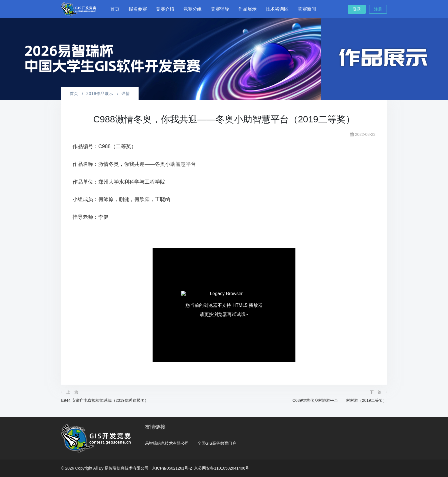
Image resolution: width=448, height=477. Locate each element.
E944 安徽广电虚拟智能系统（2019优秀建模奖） (105, 400)
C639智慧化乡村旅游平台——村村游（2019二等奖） (340, 400)
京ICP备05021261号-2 (172, 468)
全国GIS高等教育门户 (217, 443)
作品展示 (247, 9)
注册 (378, 9)
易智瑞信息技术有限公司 (167, 443)
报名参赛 (138, 9)
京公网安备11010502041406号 (222, 468)
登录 (357, 9)
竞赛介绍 (165, 9)
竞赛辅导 (220, 9)
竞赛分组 (193, 9)
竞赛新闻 (307, 9)
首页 (115, 9)
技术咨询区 (277, 9)
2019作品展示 (100, 94)
